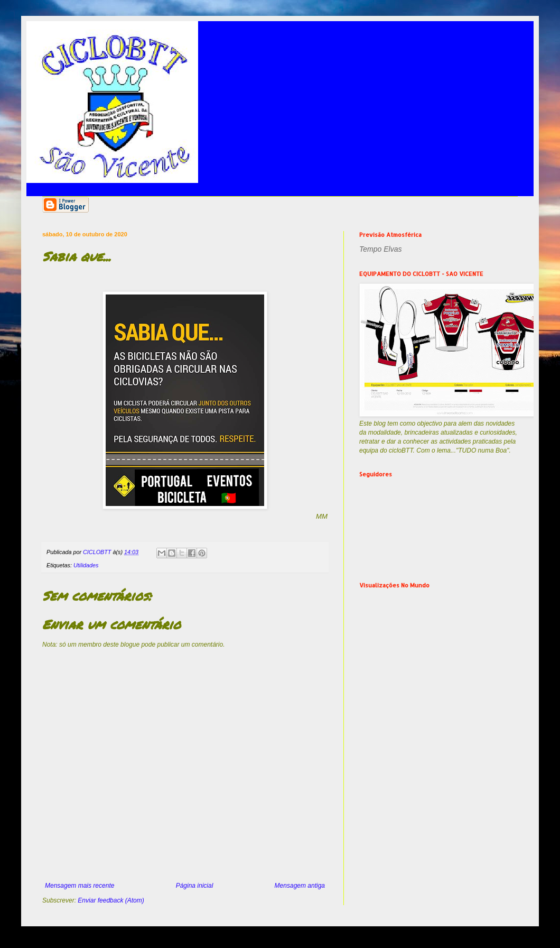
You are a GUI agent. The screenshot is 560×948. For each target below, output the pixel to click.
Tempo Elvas (380, 249)
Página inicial (195, 886)
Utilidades (86, 565)
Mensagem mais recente (80, 886)
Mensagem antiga (300, 886)
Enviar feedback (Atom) (111, 900)
